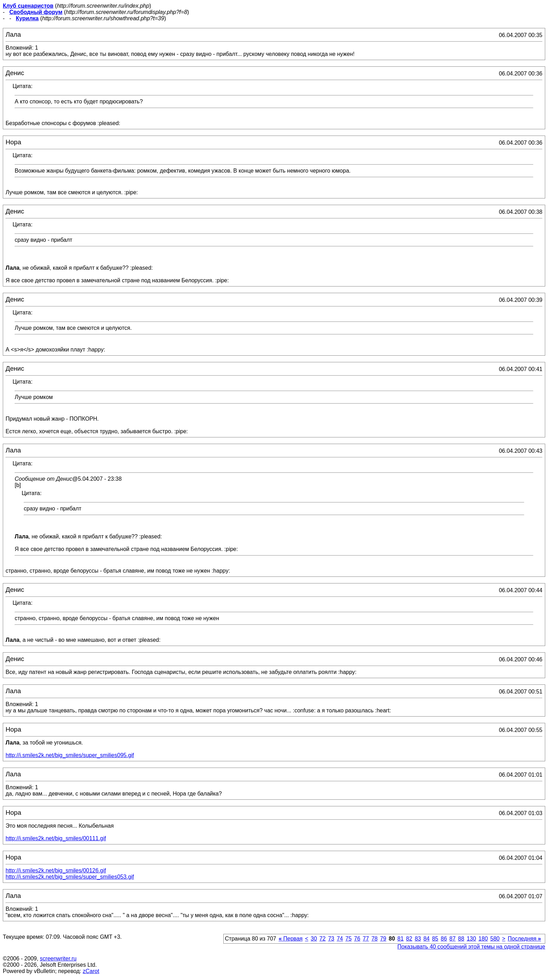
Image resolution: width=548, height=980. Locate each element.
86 (444, 939)
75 (348, 939)
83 (418, 939)
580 (495, 939)
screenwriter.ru (58, 959)
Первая (291, 939)
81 (401, 939)
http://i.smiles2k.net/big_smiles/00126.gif (56, 870)
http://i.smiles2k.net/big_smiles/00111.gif (56, 838)
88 (461, 939)
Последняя (524, 939)
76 (357, 939)
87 (453, 939)
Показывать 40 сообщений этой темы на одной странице (471, 947)
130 (471, 939)
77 (366, 939)
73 (331, 939)
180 (483, 939)
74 (340, 939)
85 (435, 939)
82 (409, 939)
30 (314, 939)
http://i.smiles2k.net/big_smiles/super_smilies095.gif (70, 755)
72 (323, 939)
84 (426, 939)
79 (383, 939)
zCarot (91, 971)
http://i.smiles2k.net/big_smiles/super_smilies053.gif (70, 877)
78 (375, 939)
